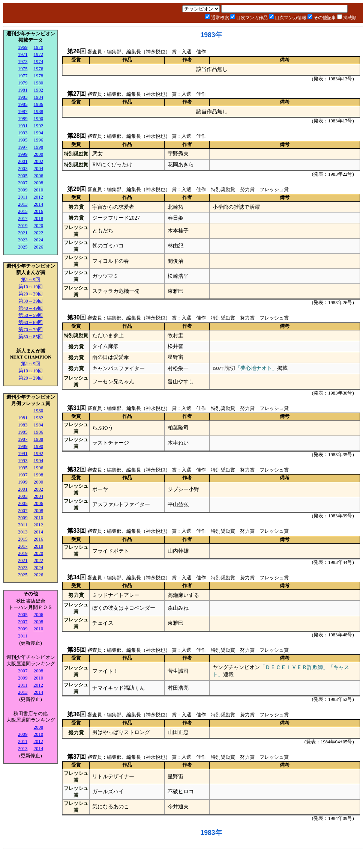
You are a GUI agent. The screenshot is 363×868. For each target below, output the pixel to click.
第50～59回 (31, 315)
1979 (23, 83)
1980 (39, 83)
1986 (39, 104)
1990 (39, 119)
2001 (23, 161)
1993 (23, 133)
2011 (23, 197)
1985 (23, 104)
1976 (39, 69)
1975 (23, 69)
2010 (39, 190)
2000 (39, 154)
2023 (23, 240)
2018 (39, 219)
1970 (39, 47)
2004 (39, 169)
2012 (38, 197)
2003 (23, 169)
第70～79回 (31, 330)
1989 (23, 119)
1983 (23, 97)
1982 (39, 90)
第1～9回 (31, 280)
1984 (39, 97)
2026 (39, 247)
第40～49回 (31, 308)
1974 (39, 62)
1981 (23, 90)
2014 (39, 204)
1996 (39, 140)
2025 (23, 247)
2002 (39, 161)
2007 (23, 183)
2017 (23, 219)
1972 (39, 54)
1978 (39, 76)
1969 (23, 47)
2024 (39, 240)
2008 (39, 183)
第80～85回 (31, 337)
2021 (23, 233)
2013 (23, 204)
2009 (23, 190)
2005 (23, 176)
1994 (39, 133)
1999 (23, 154)
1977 (23, 76)
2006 (39, 176)
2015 (23, 211)
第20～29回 (31, 294)
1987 (23, 112)
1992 (39, 126)
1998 (39, 147)
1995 (23, 140)
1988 (39, 112)
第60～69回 (31, 322)
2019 (23, 226)
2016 (39, 211)
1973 (23, 62)
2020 (39, 226)
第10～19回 (31, 287)
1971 (23, 54)
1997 (23, 147)
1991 (23, 126)
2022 (39, 233)
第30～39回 (31, 301)
